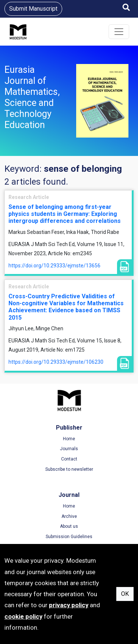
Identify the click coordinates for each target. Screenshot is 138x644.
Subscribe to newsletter (69, 469)
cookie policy (23, 616)
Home (69, 439)
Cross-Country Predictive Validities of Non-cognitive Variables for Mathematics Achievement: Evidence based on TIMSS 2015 (66, 307)
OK (125, 594)
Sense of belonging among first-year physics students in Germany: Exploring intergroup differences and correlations (65, 214)
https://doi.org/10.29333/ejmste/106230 (56, 362)
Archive (69, 516)
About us (69, 526)
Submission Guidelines (69, 537)
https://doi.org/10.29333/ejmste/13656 (54, 266)
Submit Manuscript (33, 9)
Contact (69, 459)
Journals (69, 449)
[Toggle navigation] (119, 32)
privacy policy (69, 605)
